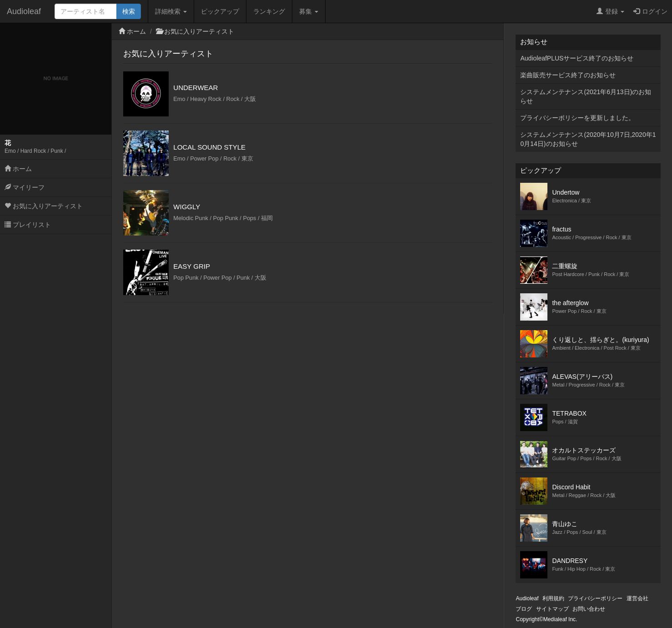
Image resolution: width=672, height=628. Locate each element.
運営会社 (637, 598)
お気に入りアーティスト (44, 206)
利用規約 (553, 598)
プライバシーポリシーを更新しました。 (577, 118)
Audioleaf (24, 11)
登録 (610, 11)
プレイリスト (28, 225)
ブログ (524, 609)
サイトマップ (552, 609)
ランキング (269, 11)
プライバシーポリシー (595, 598)
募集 (309, 11)
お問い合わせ (589, 609)
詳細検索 (171, 11)
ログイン (650, 11)
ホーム (18, 169)
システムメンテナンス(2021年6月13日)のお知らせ (586, 96)
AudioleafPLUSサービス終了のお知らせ (577, 58)
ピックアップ (220, 11)
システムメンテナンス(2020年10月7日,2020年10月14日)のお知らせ (588, 139)
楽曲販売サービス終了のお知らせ (568, 75)
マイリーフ (25, 187)
